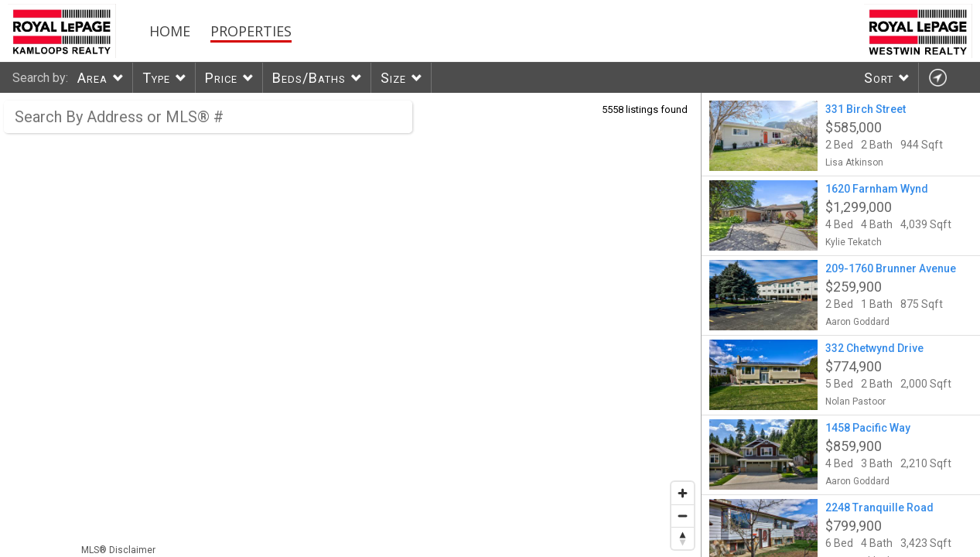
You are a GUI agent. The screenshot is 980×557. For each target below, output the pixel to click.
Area (92, 78)
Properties (251, 31)
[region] (351, 325)
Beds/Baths (309, 78)
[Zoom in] (683, 493)
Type (156, 78)
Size (393, 78)
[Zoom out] (683, 516)
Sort (879, 78)
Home (170, 31)
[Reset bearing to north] (683, 538)
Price (221, 78)
